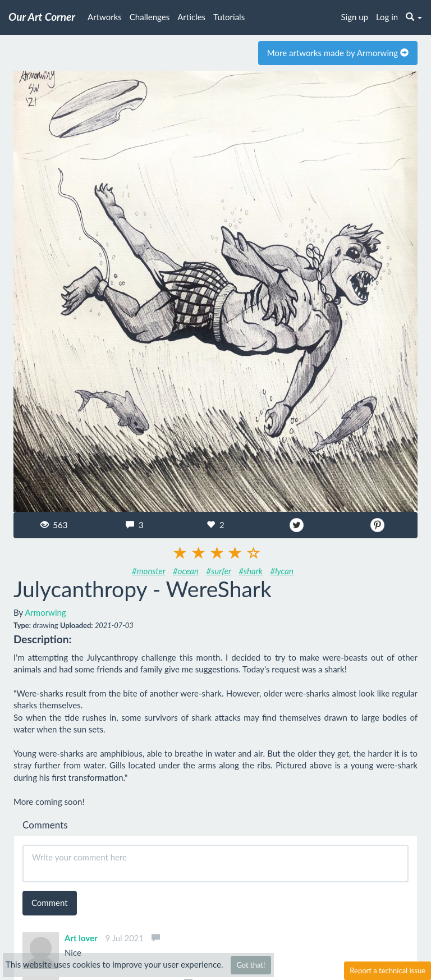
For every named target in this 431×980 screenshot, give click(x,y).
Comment (50, 903)
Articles (191, 17)
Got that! (251, 965)
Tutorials (229, 17)
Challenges (150, 17)
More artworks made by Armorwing (338, 53)
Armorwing (45, 612)
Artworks (105, 17)
